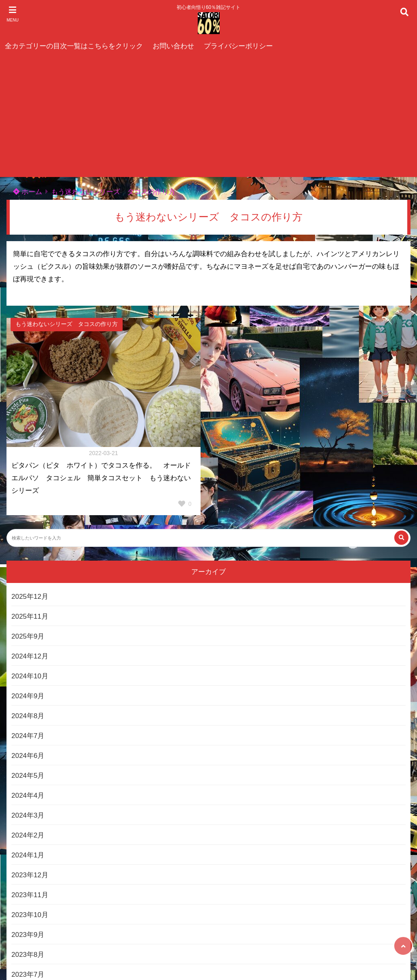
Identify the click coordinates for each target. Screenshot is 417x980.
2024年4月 (28, 795)
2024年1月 (28, 855)
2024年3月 (28, 815)
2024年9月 (28, 696)
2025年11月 (30, 616)
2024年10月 (30, 676)
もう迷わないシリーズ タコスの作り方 (113, 192)
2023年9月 (28, 935)
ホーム (28, 192)
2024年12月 (30, 656)
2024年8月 (28, 716)
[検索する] (401, 538)
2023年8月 (28, 955)
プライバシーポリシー (238, 46)
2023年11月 (30, 895)
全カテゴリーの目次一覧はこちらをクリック (74, 46)
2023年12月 (30, 875)
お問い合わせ (173, 46)
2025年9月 (28, 636)
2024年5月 (28, 776)
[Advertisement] (208, 116)
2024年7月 (28, 736)
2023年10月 (30, 915)
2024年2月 (28, 835)
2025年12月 (30, 597)
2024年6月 (28, 756)
